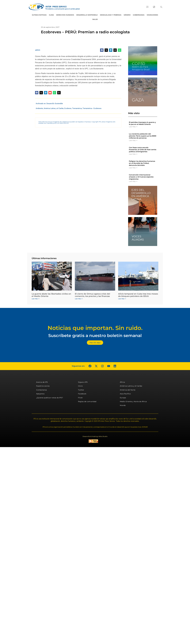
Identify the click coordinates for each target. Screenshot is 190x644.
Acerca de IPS (42, 382)
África (122, 382)
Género (127, 15)
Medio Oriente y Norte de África (133, 402)
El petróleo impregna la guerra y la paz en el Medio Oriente (142, 123)
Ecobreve (68, 108)
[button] (161, 7)
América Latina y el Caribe (54, 108)
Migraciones (152, 15)
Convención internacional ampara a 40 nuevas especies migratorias (141, 177)
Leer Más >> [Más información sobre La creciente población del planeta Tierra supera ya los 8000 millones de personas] (133, 140)
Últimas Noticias (39, 15)
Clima (51, 15)
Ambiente (39, 108)
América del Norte (128, 390)
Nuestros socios (43, 386)
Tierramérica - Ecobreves (92, 108)
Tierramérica (77, 108)
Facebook (82, 394)
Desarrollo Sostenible (87, 15)
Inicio (80, 386)
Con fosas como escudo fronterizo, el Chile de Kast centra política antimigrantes (143, 150)
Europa (123, 398)
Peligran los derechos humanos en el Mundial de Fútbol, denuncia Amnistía (142, 163)
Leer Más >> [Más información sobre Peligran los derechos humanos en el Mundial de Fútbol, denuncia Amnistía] (133, 168)
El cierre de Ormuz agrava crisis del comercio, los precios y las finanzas (92, 295)
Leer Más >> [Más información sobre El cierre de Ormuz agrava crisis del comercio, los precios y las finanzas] (79, 299)
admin (38, 50)
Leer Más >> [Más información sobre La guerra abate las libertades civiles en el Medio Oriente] (36, 299)
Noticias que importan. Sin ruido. (95, 328)
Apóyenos (40, 394)
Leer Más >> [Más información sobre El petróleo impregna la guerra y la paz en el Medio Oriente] (133, 127)
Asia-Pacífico (125, 394)
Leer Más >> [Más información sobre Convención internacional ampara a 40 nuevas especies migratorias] (133, 181)
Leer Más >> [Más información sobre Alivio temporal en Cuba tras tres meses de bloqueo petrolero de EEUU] (122, 299)
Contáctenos (42, 390)
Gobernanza (139, 15)
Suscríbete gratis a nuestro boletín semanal (95, 335)
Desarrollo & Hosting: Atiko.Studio (95, 436)
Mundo (123, 405)
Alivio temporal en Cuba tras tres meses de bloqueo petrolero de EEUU (138, 295)
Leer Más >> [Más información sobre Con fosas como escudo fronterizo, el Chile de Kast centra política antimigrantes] (133, 154)
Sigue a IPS (83, 382)
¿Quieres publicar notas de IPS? (50, 398)
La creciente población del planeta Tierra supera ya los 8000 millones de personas (143, 136)
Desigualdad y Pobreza (111, 15)
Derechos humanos (65, 15)
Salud (95, 19)
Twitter (81, 390)
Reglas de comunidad (87, 402)
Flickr (80, 398)
